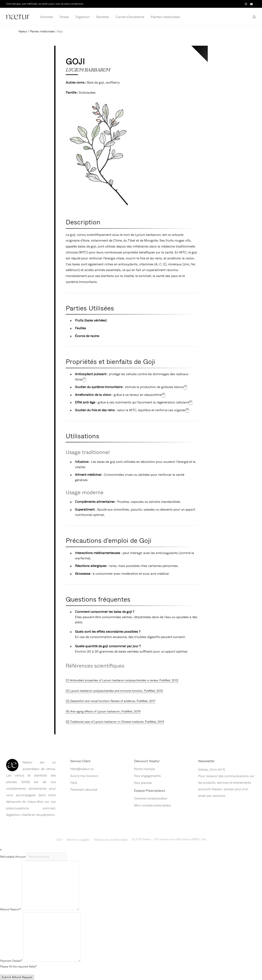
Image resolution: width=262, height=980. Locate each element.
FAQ (74, 783)
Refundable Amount (13, 857)
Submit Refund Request (17, 977)
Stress (64, 17)
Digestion (83, 17)
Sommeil (47, 17)
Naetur (23, 31)
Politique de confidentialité (111, 840)
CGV (59, 840)
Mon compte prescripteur (153, 805)
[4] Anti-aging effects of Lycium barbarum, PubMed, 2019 (103, 711)
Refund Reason (10, 909)
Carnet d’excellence (130, 17)
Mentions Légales (78, 840)
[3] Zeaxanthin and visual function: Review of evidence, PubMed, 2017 (111, 701)
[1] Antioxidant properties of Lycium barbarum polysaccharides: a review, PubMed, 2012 (122, 680)
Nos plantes (143, 783)
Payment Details (11, 961)
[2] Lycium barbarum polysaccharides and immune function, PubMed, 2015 (114, 691)
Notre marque (144, 769)
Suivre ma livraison (84, 776)
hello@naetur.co (82, 769)
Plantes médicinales (165, 17)
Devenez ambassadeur (151, 798)
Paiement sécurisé (84, 789)
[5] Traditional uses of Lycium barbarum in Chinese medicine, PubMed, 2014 (115, 722)
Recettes (103, 17)
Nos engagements (147, 776)
